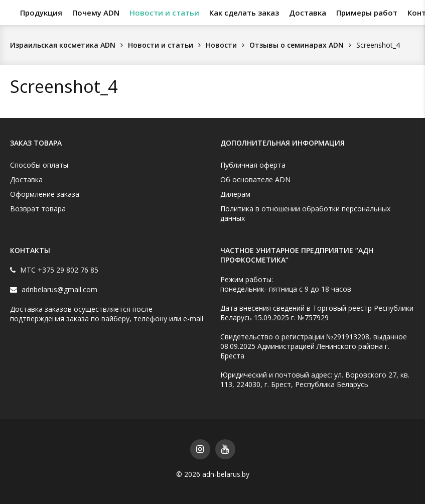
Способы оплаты (39, 165)
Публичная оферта (253, 165)
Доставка (308, 13)
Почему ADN (96, 13)
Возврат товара (38, 209)
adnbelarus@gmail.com (58, 289)
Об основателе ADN (255, 179)
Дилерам (235, 194)
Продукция (41, 13)
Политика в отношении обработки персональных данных (305, 213)
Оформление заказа (45, 194)
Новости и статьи (164, 13)
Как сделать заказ (244, 13)
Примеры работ (367, 13)
